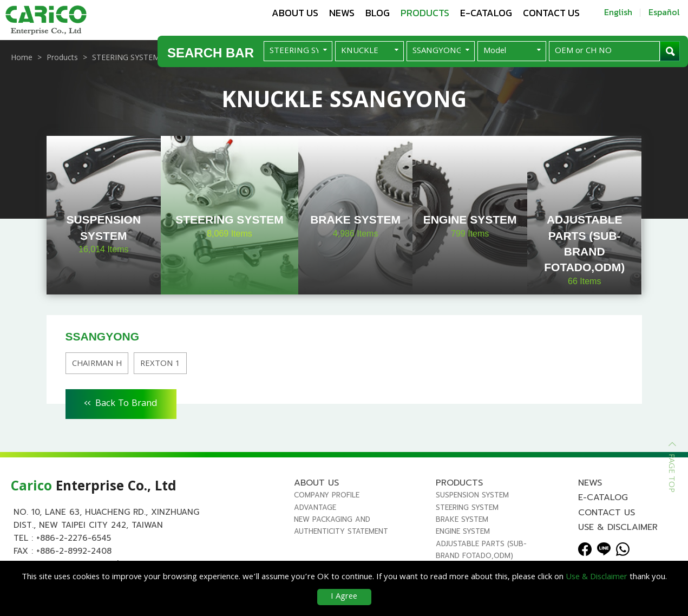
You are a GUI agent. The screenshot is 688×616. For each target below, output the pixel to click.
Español (664, 12)
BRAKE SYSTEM (462, 519)
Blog (378, 13)
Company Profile (327, 495)
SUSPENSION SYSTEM (472, 495)
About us (295, 13)
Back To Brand (121, 402)
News (342, 13)
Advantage (315, 507)
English (618, 12)
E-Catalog (486, 13)
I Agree (344, 597)
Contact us (551, 13)
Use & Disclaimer (618, 527)
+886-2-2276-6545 (74, 538)
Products (425, 13)
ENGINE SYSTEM (463, 531)
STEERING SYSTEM (467, 507)
